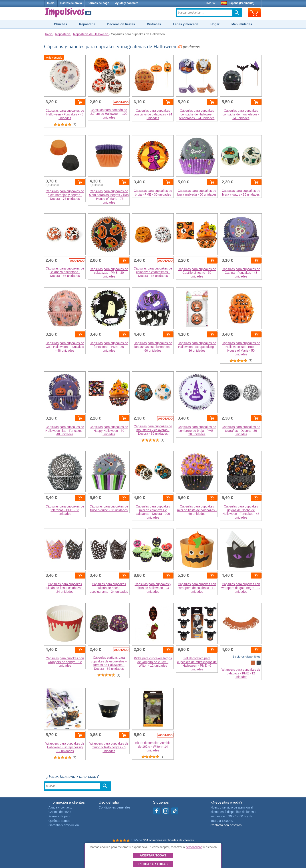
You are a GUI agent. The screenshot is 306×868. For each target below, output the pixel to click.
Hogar (215, 24)
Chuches (61, 24)
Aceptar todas (153, 855)
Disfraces (154, 24)
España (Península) (239, 3)
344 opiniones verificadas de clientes (168, 840)
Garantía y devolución (64, 825)
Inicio (51, 3)
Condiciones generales (115, 807)
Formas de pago (98, 3)
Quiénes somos (59, 821)
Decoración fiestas (121, 24)
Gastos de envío (71, 3)
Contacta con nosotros (226, 825)
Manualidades (242, 24)
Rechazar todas (153, 864)
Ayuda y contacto (127, 3)
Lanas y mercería (186, 24)
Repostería (87, 24)
